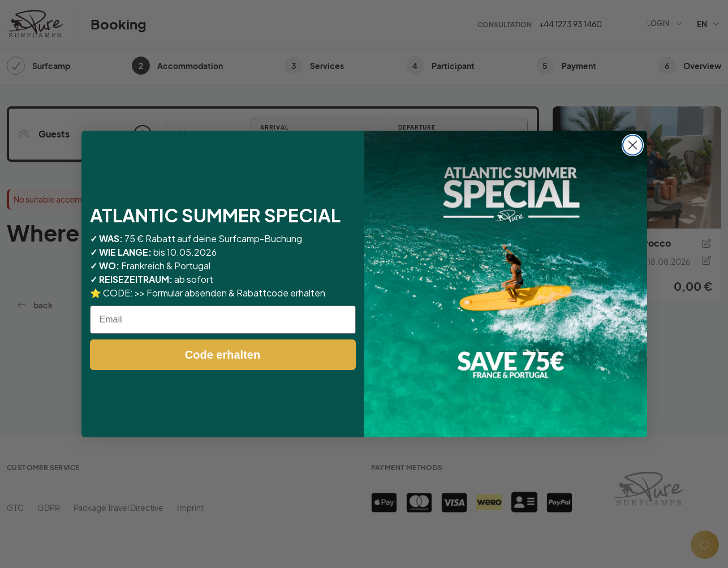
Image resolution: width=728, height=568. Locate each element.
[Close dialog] (633, 145)
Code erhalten (223, 355)
